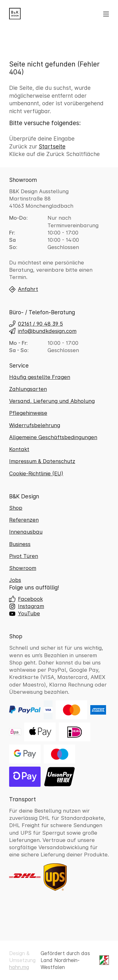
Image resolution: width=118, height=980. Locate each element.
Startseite (52, 146)
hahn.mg (19, 967)
